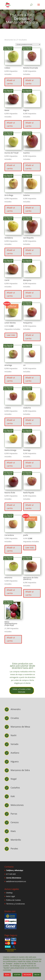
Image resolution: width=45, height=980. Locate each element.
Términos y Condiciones (16, 904)
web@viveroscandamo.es (16, 881)
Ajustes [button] (7, 975)
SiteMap (9, 893)
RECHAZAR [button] (27, 975)
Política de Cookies (14, 900)
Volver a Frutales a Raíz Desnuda (22, 691)
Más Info (37, 975)
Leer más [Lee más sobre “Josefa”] (30, 548)
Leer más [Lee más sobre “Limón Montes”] (11, 335)
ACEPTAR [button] (17, 975)
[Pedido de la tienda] (28, 45)
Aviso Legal (11, 896)
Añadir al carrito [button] (11, 82)
